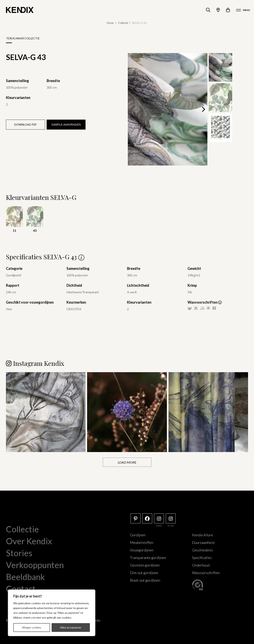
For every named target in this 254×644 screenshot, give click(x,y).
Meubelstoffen (142, 542)
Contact (21, 589)
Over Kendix (29, 541)
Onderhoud (201, 565)
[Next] (203, 109)
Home (110, 23)
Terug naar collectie (23, 38)
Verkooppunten (35, 565)
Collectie (123, 23)
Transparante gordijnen (148, 558)
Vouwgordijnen (142, 550)
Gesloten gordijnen (145, 565)
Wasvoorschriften (206, 573)
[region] (52, 613)
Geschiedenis (203, 550)
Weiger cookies (32, 627)
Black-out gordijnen (145, 580)
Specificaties (202, 558)
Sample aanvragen (66, 125)
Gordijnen (138, 535)
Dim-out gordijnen (144, 573)
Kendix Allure (203, 535)
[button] (46, 412)
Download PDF (25, 124)
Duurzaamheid (203, 542)
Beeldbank (25, 577)
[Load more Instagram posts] (127, 462)
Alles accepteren (71, 627)
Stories (19, 553)
